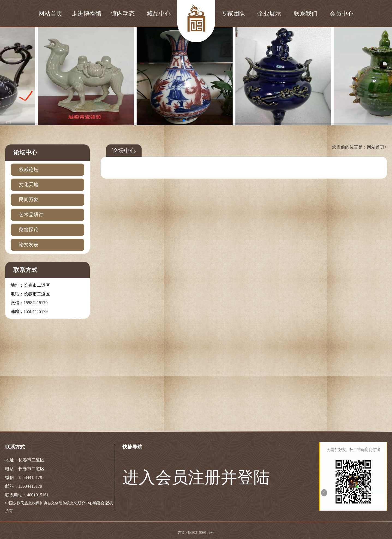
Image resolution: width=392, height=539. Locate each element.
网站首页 (50, 14)
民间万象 (29, 200)
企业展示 (269, 14)
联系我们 (306, 14)
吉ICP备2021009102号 (196, 533)
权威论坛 (29, 170)
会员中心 (342, 14)
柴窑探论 (29, 230)
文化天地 (29, 185)
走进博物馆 (86, 14)
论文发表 (29, 245)
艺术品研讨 (31, 215)
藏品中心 (159, 14)
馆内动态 (123, 14)
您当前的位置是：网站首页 (359, 147)
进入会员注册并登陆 (196, 478)
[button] (174, 120)
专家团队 (233, 14)
